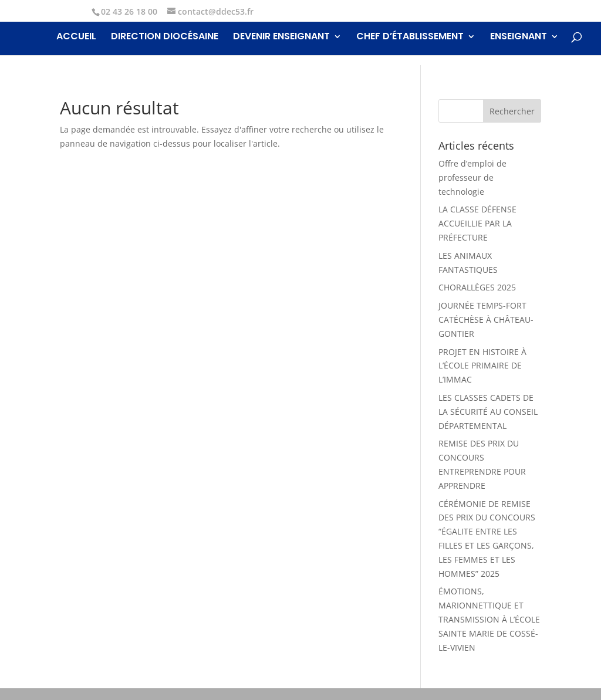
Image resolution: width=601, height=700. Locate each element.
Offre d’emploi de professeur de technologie (472, 177)
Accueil (76, 38)
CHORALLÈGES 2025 (477, 287)
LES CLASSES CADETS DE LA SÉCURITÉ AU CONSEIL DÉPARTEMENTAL (488, 412)
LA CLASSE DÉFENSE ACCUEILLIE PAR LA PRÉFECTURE (477, 223)
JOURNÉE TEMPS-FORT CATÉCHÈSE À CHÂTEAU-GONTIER (486, 319)
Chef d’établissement (410, 38)
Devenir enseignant (281, 38)
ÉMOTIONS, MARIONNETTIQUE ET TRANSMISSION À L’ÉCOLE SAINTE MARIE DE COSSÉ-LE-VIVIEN (489, 619)
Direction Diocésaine (165, 38)
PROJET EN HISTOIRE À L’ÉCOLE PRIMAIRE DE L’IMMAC (482, 366)
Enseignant (519, 38)
